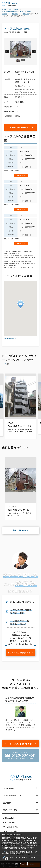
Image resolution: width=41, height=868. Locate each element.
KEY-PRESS (9, 823)
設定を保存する (21, 864)
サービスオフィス (11, 827)
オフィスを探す (10, 789)
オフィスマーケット (11, 810)
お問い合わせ (9, 818)
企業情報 (7, 803)
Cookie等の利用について (22, 843)
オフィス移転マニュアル (13, 796)
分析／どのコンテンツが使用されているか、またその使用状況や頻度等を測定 (20, 853)
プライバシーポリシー (12, 831)
